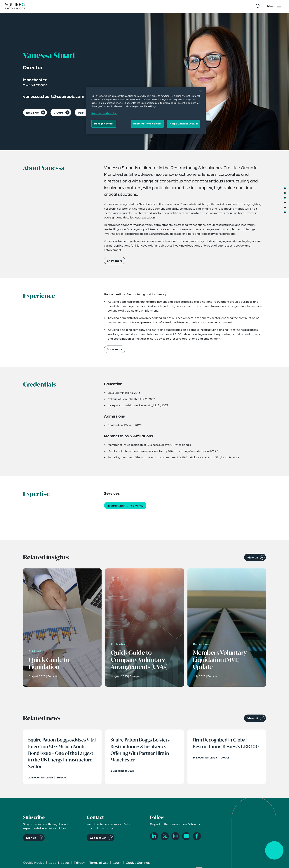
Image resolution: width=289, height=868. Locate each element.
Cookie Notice (34, 864)
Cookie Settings (138, 864)
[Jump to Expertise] (285, 203)
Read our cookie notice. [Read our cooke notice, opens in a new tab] (104, 113)
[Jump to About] (285, 188)
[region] (146, 110)
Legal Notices (59, 864)
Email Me (32, 112)
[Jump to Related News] (285, 212)
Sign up (31, 839)
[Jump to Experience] (285, 193)
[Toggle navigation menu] (275, 7)
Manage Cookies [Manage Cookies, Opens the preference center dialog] (104, 124)
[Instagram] (175, 838)
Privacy (79, 864)
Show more (115, 260)
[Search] (258, 7)
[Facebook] (197, 838)
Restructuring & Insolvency (125, 505)
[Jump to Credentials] (285, 198)
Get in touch (98, 839)
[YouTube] (186, 838)
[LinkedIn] (154, 838)
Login (117, 864)
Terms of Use (99, 864)
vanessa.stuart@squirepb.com (54, 96)
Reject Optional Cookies (147, 124)
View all (253, 557)
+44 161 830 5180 (36, 85)
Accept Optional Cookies (183, 124)
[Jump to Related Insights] (285, 207)
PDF (81, 112)
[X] (165, 838)
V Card (58, 112)
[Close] (201, 91)
